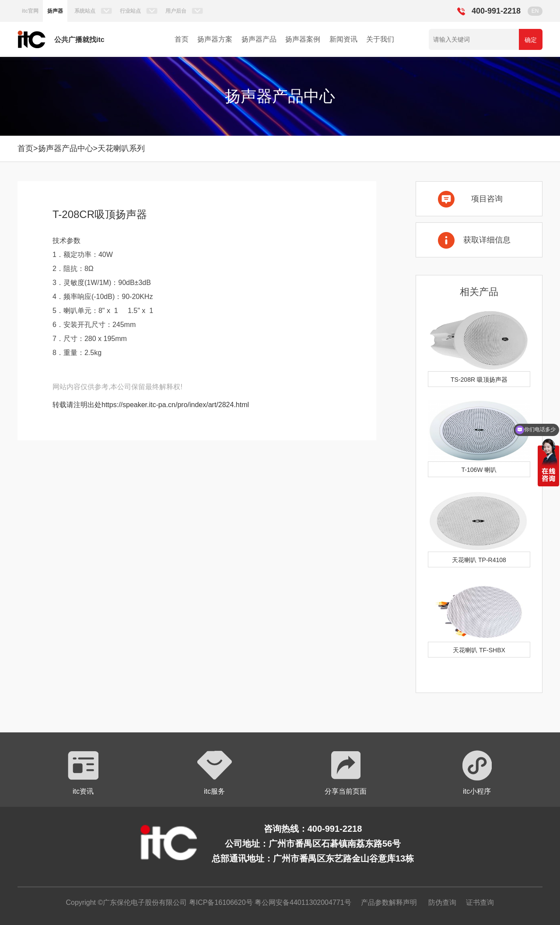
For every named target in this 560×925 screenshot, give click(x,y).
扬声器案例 (303, 39)
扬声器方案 (215, 39)
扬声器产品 (259, 39)
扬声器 (55, 11)
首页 (182, 39)
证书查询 (480, 902)
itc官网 (30, 11)
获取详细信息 (487, 240)
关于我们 (380, 39)
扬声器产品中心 (66, 148)
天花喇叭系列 (121, 148)
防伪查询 (442, 902)
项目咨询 (487, 199)
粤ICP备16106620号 (220, 902)
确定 (531, 40)
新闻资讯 (343, 39)
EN (535, 11)
